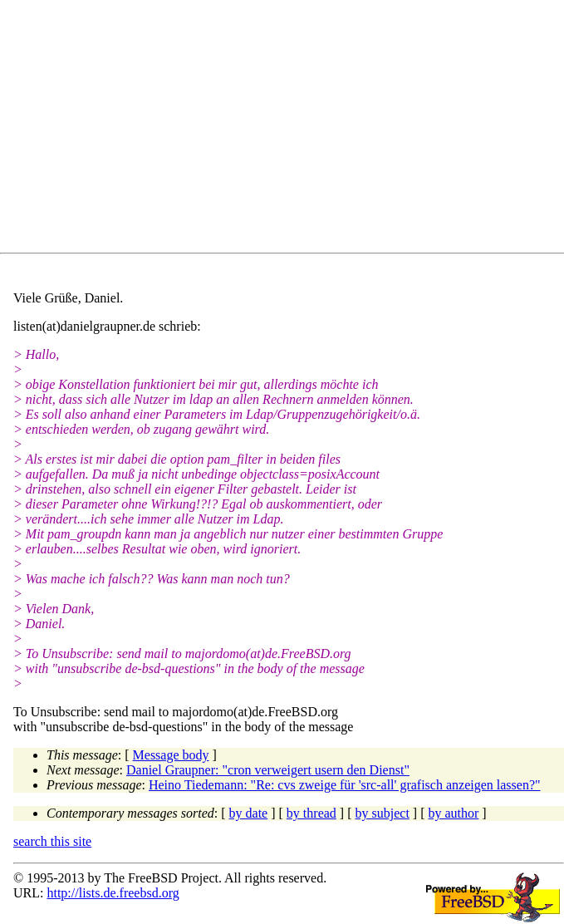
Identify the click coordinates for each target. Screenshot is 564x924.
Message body (171, 755)
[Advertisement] (289, 130)
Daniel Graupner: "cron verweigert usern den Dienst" (268, 770)
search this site (52, 841)
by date (249, 813)
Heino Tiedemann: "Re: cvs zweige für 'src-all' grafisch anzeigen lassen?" (345, 785)
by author (453, 813)
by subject (383, 813)
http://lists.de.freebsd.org (113, 893)
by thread (311, 813)
